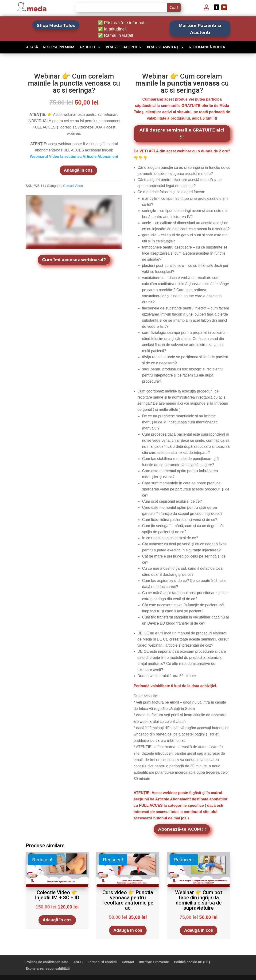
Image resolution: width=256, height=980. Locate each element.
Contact (128, 962)
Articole (88, 47)
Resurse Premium (59, 47)
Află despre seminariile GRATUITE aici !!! (182, 134)
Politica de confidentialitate (47, 962)
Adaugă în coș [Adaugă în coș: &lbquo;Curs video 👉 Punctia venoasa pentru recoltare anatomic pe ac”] (128, 930)
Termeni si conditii (102, 962)
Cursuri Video (73, 186)
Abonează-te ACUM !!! (182, 829)
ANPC (78, 962)
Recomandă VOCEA (207, 47)
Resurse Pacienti (122, 47)
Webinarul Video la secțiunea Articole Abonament (74, 156)
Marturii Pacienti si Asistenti (200, 29)
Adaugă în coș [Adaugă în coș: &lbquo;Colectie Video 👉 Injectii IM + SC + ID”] (57, 920)
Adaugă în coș (78, 170)
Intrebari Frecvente (154, 962)
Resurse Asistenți (163, 47)
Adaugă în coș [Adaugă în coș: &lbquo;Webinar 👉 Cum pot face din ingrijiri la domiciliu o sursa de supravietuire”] (199, 930)
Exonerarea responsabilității (48, 969)
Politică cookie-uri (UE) (192, 962)
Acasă (32, 47)
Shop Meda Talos (56, 26)
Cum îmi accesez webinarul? (74, 260)
